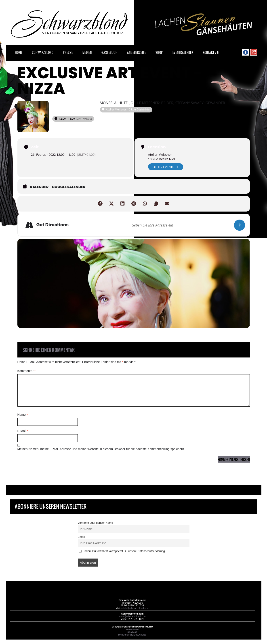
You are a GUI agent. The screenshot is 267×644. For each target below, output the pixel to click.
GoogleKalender (69, 187)
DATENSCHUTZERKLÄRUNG (132, 635)
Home (19, 53)
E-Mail (23, 431)
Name (23, 415)
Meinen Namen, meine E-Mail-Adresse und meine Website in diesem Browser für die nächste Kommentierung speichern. (101, 449)
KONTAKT (132, 632)
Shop (159, 53)
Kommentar (27, 371)
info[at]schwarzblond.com (135, 608)
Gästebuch (109, 53)
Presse (68, 53)
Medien (87, 53)
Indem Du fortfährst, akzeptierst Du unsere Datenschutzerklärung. (122, 551)
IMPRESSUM (132, 629)
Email (81, 537)
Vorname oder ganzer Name (95, 523)
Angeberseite (137, 53)
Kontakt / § (211, 53)
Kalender (39, 187)
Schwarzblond (43, 53)
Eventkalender (183, 53)
